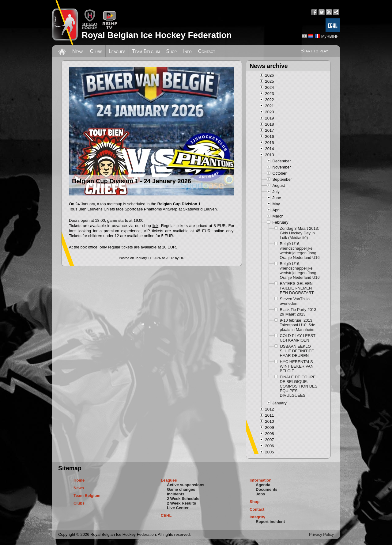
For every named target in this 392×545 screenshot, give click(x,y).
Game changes (181, 489)
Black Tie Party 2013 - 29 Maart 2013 (299, 312)
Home (79, 480)
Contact (207, 51)
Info (187, 51)
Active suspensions (186, 485)
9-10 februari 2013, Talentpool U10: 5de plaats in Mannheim (298, 325)
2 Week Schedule (183, 499)
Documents (267, 489)
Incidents (176, 494)
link (156, 226)
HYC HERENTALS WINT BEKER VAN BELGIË (297, 366)
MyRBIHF (330, 36)
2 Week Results (181, 503)
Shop (172, 51)
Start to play (314, 51)
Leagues (117, 51)
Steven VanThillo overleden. (295, 301)
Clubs (96, 51)
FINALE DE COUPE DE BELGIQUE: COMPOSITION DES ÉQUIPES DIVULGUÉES (299, 386)
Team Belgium (146, 51)
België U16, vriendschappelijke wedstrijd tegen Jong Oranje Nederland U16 (300, 251)
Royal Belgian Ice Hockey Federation (156, 35)
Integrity (257, 517)
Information (261, 480)
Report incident (270, 522)
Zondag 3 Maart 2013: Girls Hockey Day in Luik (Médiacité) (300, 233)
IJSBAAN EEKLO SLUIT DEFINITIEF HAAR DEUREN (297, 351)
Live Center (178, 508)
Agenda (263, 485)
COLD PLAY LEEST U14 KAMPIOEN (298, 338)
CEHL (166, 515)
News (78, 51)
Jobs (260, 494)
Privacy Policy (321, 534)
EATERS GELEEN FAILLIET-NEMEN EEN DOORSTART (297, 288)
